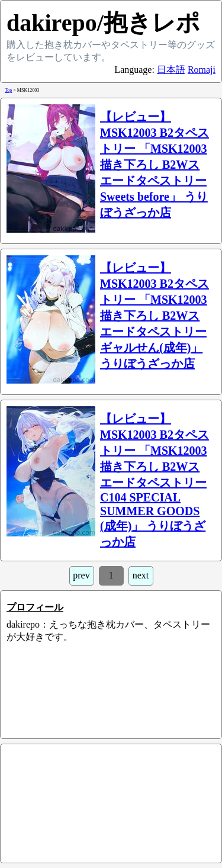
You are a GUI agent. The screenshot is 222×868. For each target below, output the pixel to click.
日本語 (171, 70)
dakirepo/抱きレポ (103, 23)
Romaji (202, 70)
